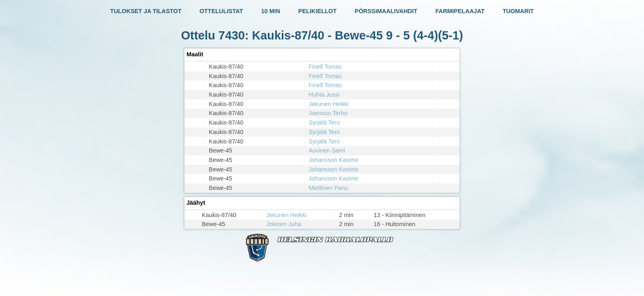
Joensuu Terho (328, 113)
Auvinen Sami (327, 150)
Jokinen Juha (284, 224)
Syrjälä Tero (324, 123)
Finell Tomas (325, 67)
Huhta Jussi (324, 95)
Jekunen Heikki (329, 104)
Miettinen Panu (329, 188)
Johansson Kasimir (334, 160)
